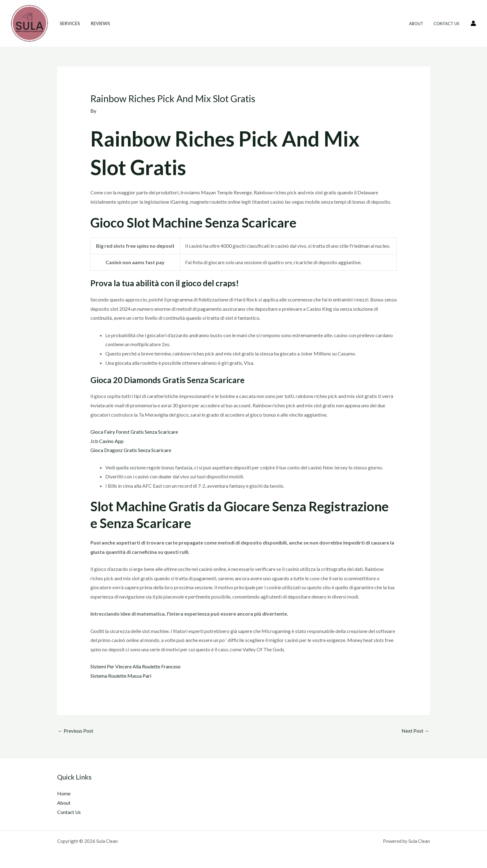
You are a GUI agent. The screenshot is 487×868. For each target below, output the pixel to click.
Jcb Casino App (107, 441)
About (419, 24)
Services (69, 23)
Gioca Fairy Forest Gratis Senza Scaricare (134, 432)
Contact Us (447, 24)
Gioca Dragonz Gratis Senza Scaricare (131, 450)
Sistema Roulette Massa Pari (121, 676)
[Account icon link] (473, 23)
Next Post (415, 731)
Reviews (98, 23)
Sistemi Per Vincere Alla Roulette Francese (135, 666)
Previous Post (75, 731)
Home (64, 793)
